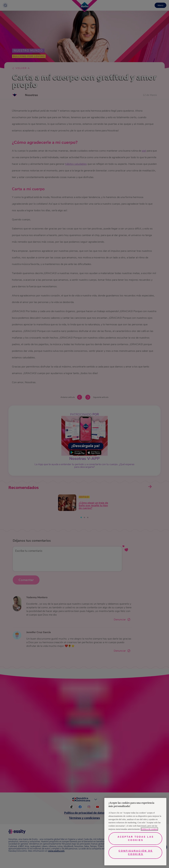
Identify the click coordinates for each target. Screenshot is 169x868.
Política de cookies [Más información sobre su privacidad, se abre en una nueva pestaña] (149, 829)
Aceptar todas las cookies (136, 838)
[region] (135, 832)
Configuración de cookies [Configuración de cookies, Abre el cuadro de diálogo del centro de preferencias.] (136, 852)
